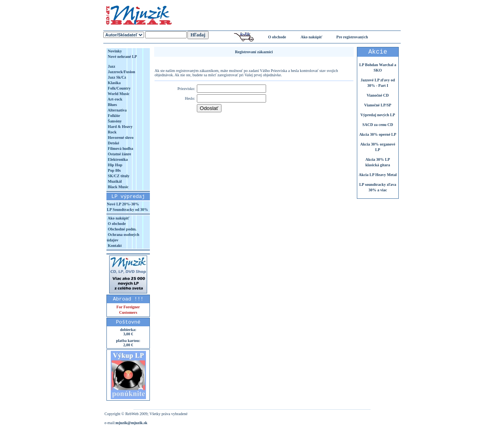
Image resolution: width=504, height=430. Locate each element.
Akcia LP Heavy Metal (378, 175)
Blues (112, 105)
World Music (118, 94)
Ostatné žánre (119, 154)
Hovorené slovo (120, 138)
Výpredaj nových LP (378, 115)
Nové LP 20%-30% (123, 204)
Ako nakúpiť (311, 37)
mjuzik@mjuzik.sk (131, 423)
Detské (113, 143)
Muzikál (114, 181)
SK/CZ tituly (118, 176)
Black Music (118, 187)
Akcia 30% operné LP (378, 134)
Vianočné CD (378, 95)
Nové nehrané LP (122, 57)
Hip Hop (114, 165)
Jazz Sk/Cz (116, 77)
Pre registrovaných (352, 37)
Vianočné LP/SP (378, 105)
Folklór (113, 116)
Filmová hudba (120, 148)
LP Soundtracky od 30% (127, 210)
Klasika (114, 83)
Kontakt (114, 246)
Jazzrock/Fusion (121, 72)
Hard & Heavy (120, 127)
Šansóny (114, 121)
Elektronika (117, 159)
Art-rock (115, 99)
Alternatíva (117, 110)
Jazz (111, 66)
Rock (112, 132)
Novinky (114, 51)
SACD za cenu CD (378, 125)
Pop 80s (114, 170)
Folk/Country (119, 88)
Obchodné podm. (122, 229)
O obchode (277, 37)
